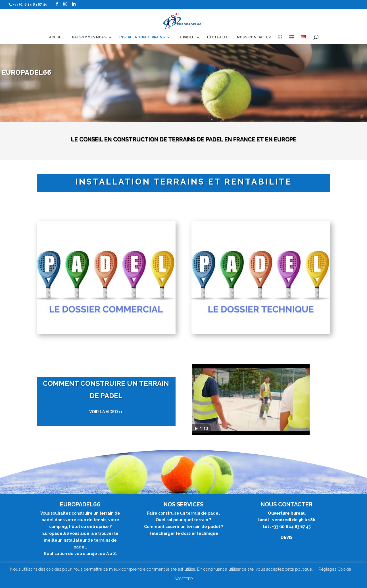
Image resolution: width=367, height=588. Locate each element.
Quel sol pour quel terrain (182, 520)
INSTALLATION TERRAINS (142, 37)
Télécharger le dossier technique (183, 533)
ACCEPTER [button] (184, 579)
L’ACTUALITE (218, 37)
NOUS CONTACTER (254, 37)
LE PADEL (186, 37)
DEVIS (287, 537)
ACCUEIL (57, 37)
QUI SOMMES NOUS (89, 37)
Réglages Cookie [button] (335, 569)
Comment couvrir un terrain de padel (182, 527)
